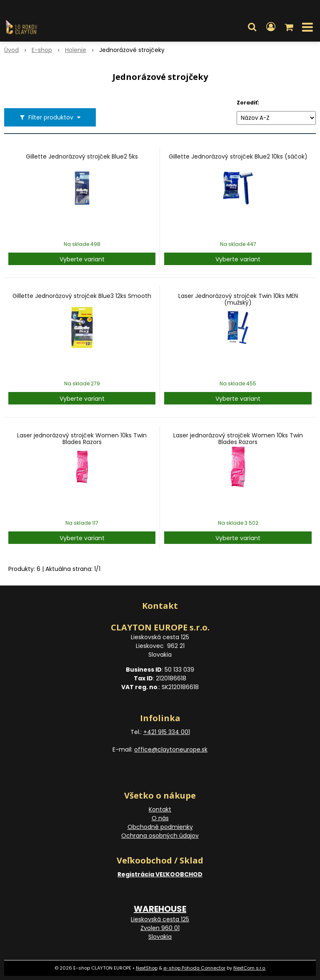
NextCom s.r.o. (250, 968)
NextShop (147, 968)
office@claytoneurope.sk (171, 749)
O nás (160, 818)
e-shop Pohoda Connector (194, 968)
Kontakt (160, 809)
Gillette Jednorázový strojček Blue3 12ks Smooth (82, 296)
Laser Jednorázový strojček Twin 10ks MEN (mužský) (238, 299)
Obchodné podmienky (160, 827)
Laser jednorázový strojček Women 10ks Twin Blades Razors (82, 439)
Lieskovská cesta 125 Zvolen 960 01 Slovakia (160, 928)
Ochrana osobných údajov (160, 836)
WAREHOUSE (160, 909)
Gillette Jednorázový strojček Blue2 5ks (82, 156)
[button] (252, 27)
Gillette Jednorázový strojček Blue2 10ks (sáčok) (238, 156)
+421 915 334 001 (167, 732)
